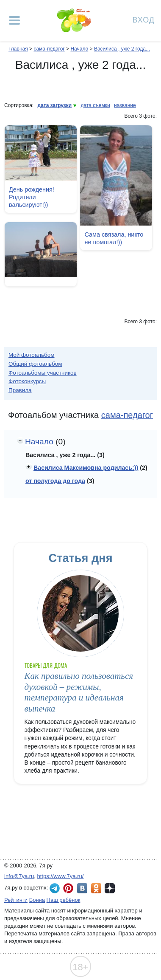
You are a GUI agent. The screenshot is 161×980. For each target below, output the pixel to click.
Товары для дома (46, 665)
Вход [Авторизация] (144, 19)
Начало (79, 49)
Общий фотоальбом (35, 364)
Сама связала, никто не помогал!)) (114, 238)
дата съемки (96, 105)
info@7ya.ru (19, 876)
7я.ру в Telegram (55, 888)
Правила (20, 390)
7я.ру (110, 888)
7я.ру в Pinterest (68, 888)
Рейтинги (16, 900)
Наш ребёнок (64, 900)
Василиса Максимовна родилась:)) (86, 468)
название (125, 105)
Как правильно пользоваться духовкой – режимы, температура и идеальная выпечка (79, 692)
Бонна (37, 900)
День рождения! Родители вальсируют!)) (32, 197)
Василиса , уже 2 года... (122, 49)
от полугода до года (55, 481)
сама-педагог (49, 49)
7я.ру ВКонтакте (82, 888)
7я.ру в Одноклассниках (96, 888)
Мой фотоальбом (32, 355)
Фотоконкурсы (27, 381)
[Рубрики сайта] (14, 20)
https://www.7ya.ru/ (61, 876)
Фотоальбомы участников (43, 373)
